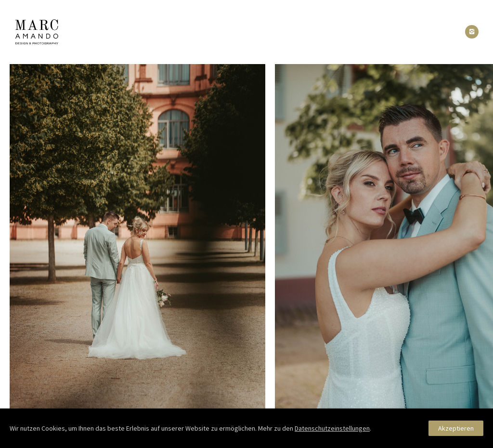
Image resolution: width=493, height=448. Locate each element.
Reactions (255, 32)
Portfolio (150, 32)
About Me (202, 32)
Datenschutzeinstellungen (332, 428)
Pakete (303, 32)
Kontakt (348, 32)
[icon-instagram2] (472, 32)
